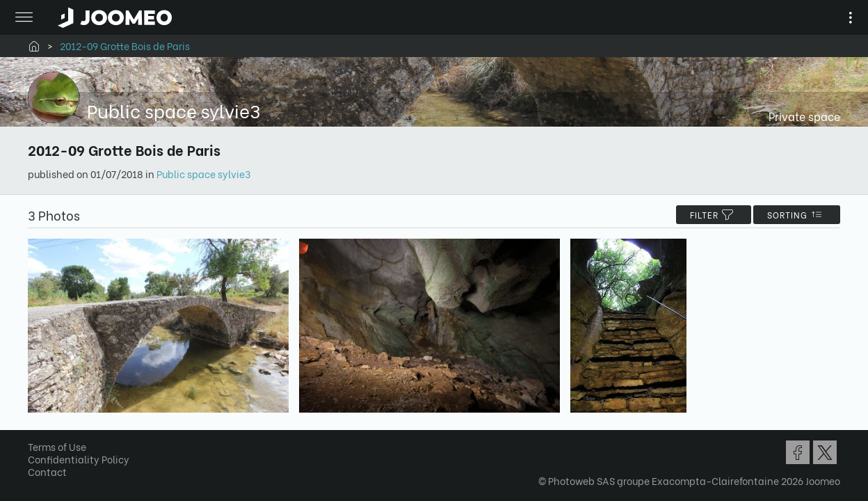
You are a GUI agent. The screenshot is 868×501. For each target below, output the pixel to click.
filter (709, 215)
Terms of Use (62, 450)
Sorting (792, 215)
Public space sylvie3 (208, 174)
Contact (52, 475)
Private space (799, 116)
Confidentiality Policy (83, 462)
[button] (37, 429)
